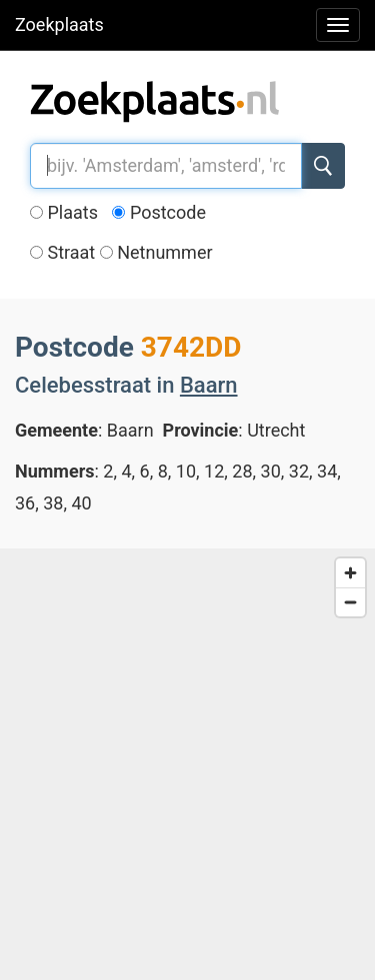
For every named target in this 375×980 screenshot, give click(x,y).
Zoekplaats (59, 24)
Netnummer (156, 252)
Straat (62, 252)
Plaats (64, 212)
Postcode (159, 212)
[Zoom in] (350, 573)
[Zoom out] (350, 602)
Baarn (209, 385)
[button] (246, 631)
